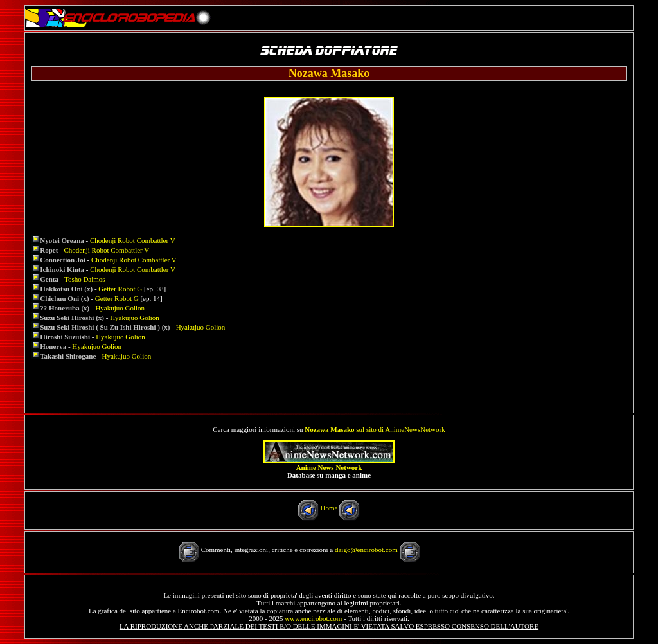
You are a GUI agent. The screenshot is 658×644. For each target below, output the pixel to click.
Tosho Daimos (85, 279)
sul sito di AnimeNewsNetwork (375, 429)
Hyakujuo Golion (120, 308)
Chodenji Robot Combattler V (133, 240)
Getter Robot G (120, 289)
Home (329, 508)
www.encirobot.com (313, 618)
